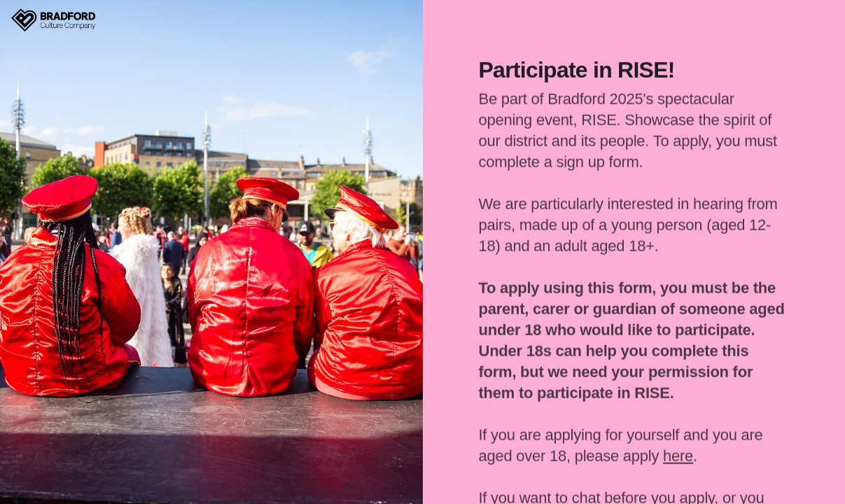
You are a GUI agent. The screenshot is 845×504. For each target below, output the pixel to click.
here (678, 453)
